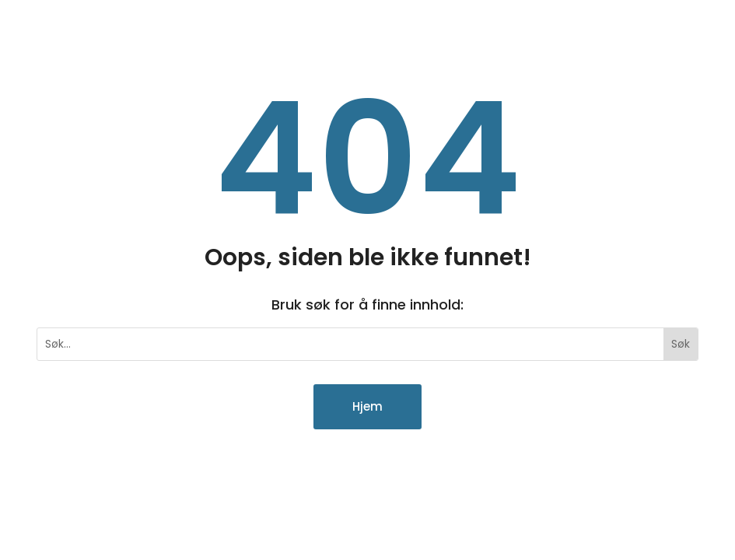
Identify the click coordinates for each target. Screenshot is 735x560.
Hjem (367, 406)
